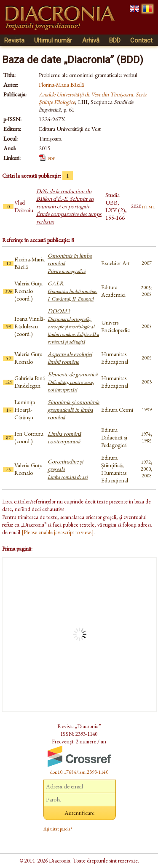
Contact (141, 40)
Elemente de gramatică (73, 382)
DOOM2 (73, 326)
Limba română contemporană (64, 437)
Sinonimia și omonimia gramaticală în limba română (74, 410)
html (149, 206)
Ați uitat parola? (58, 829)
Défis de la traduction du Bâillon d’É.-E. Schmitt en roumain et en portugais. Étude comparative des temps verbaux (69, 206)
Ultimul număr (53, 40)
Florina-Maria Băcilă (62, 85)
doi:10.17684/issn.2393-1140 (79, 772)
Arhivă (91, 40)
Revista (14, 40)
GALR (72, 291)
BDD (115, 40)
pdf (51, 158)
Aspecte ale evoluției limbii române (70, 358)
